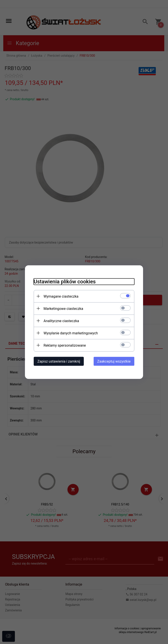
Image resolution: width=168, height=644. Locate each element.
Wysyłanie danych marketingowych (71, 333)
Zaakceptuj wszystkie (114, 361)
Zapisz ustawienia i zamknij (59, 361)
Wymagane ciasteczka (61, 296)
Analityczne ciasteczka (61, 321)
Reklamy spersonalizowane (65, 345)
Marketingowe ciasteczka (63, 308)
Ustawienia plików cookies (65, 281)
